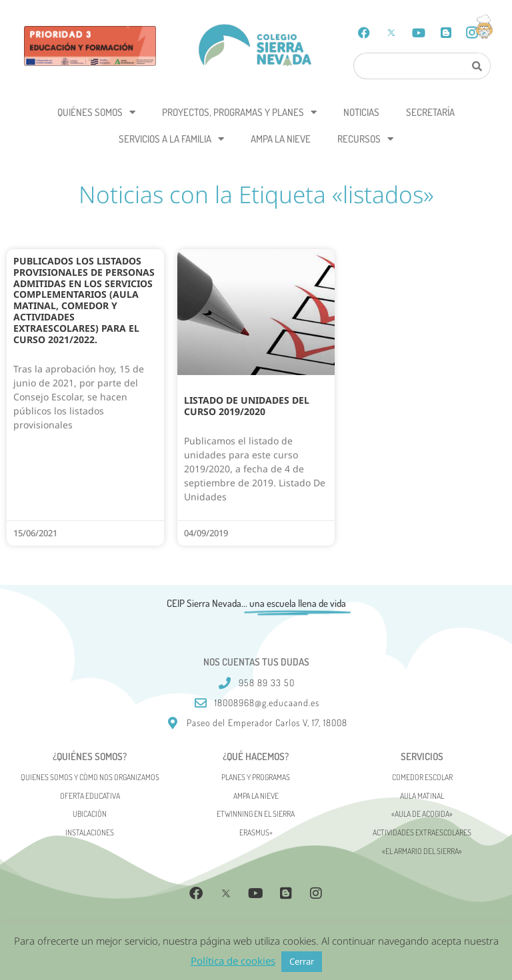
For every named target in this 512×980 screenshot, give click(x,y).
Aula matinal (422, 796)
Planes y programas (256, 777)
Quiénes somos (96, 112)
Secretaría (430, 112)
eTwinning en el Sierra (256, 814)
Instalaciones (90, 832)
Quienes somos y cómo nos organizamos (90, 777)
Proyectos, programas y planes (239, 112)
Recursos (365, 139)
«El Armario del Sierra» (422, 851)
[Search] (477, 66)
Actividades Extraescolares (422, 832)
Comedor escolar (422, 777)
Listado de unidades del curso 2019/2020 (247, 406)
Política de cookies (233, 961)
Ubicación (90, 814)
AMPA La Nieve (281, 139)
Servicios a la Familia (171, 139)
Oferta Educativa (90, 796)
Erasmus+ (256, 832)
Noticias (361, 112)
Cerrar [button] (302, 961)
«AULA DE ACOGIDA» (422, 814)
